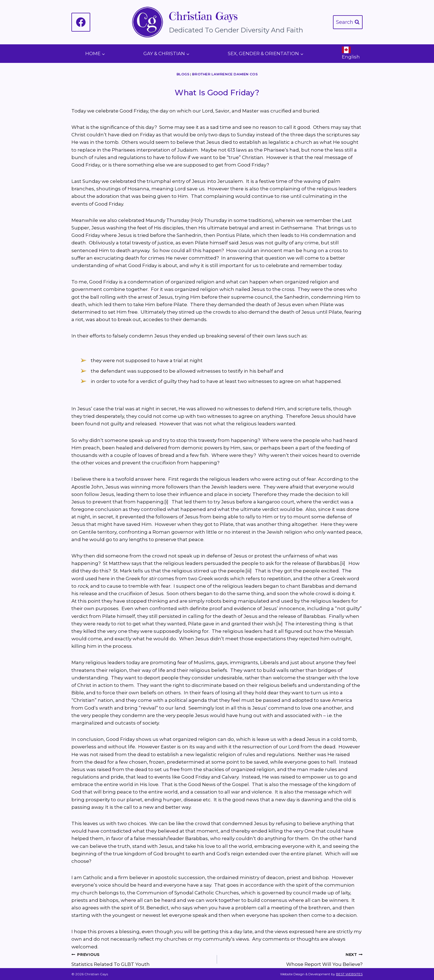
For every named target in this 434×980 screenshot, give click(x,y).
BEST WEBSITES (349, 974)
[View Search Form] (348, 22)
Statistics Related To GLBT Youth (142, 959)
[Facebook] (81, 22)
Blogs (183, 74)
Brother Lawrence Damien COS (225, 74)
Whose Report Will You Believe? (292, 959)
